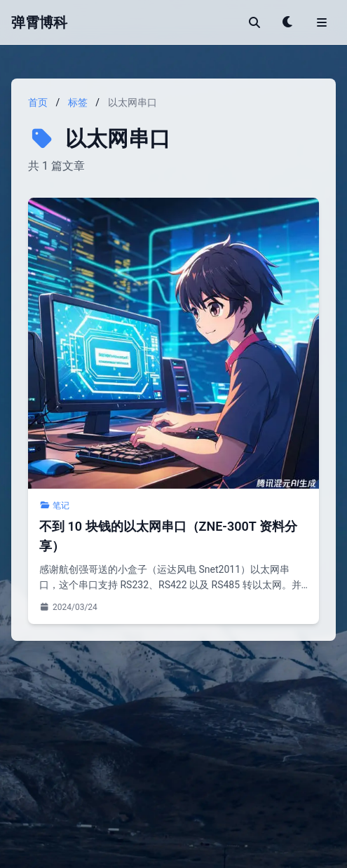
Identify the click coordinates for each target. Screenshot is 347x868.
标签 (78, 102)
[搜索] (254, 22)
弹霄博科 (39, 22)
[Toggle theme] (288, 22)
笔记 (54, 506)
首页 (38, 102)
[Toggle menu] (322, 22)
